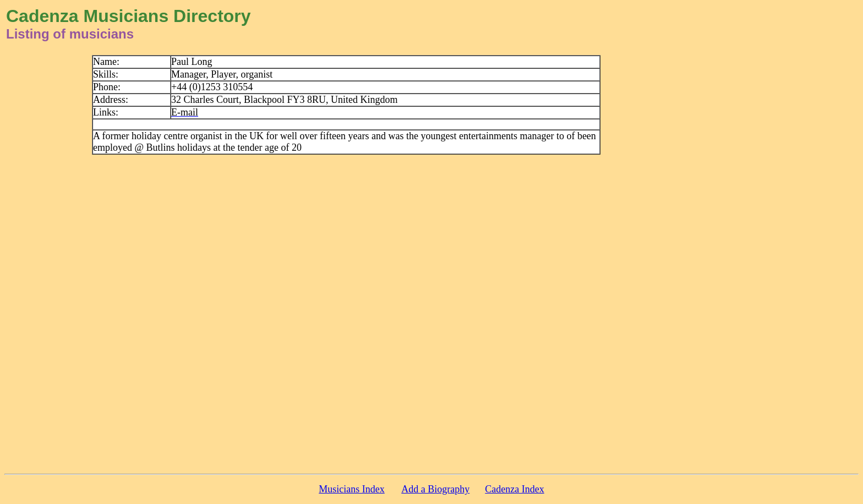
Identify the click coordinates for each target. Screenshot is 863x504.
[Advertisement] (773, 220)
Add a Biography (435, 489)
